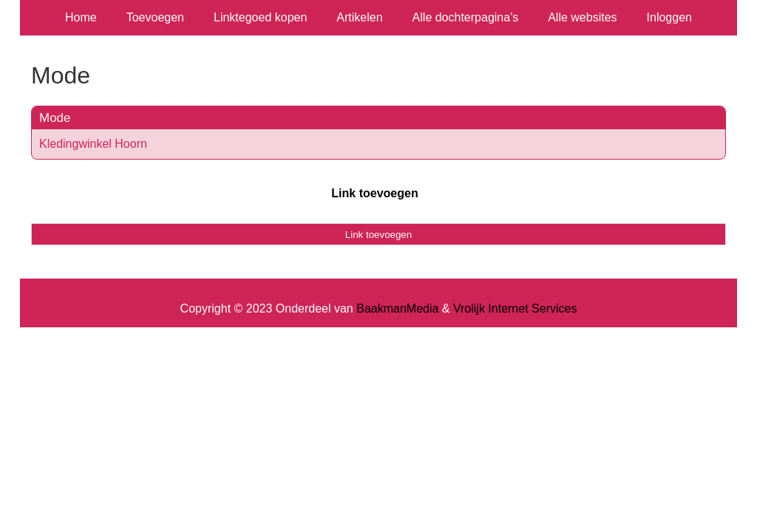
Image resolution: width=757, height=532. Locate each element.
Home (81, 17)
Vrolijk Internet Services (515, 308)
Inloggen (669, 17)
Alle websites (582, 17)
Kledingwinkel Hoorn (93, 144)
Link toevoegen (374, 193)
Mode (55, 118)
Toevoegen (155, 17)
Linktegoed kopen (260, 17)
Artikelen (359, 17)
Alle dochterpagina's (466, 17)
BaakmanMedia (397, 308)
